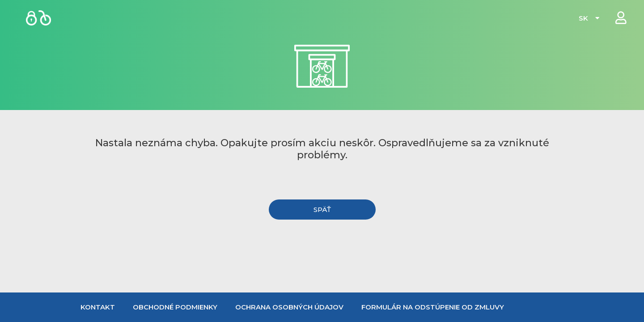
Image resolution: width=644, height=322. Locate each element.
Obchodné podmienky (175, 307)
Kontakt (98, 307)
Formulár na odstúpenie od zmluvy (433, 307)
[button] (322, 210)
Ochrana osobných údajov (289, 307)
